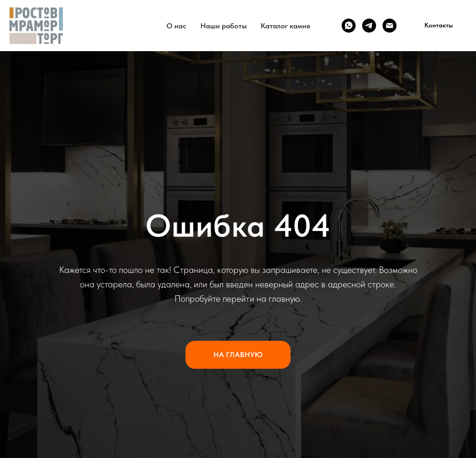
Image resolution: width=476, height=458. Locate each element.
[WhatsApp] (349, 26)
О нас (176, 26)
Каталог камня (285, 26)
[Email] (390, 26)
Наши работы (224, 26)
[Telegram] (369, 26)
